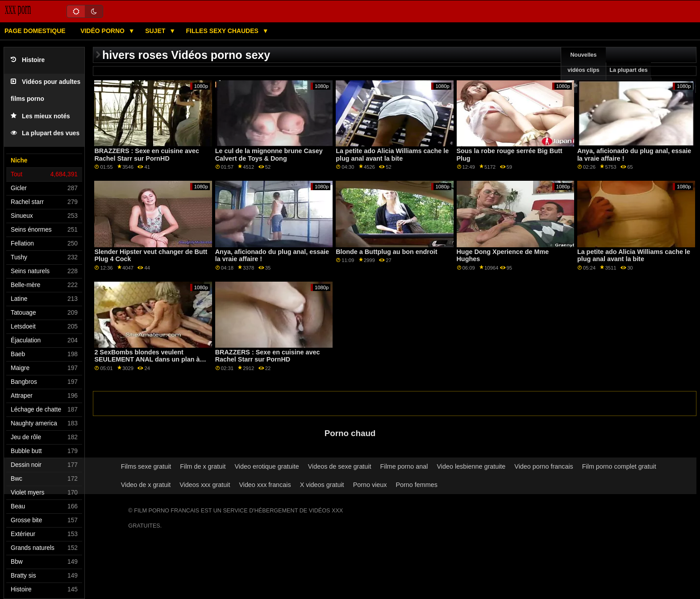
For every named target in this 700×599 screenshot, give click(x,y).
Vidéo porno (103, 31)
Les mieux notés (40, 116)
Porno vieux (370, 485)
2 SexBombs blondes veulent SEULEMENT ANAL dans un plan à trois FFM (147, 360)
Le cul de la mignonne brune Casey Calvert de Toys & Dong (269, 155)
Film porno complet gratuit (619, 466)
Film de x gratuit (203, 466)
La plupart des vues (45, 133)
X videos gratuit (322, 485)
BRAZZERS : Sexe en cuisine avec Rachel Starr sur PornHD (147, 155)
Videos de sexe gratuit (340, 466)
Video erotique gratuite (267, 466)
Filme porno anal (404, 466)
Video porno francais (544, 466)
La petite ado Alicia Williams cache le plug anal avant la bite (392, 155)
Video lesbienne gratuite (471, 466)
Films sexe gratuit (146, 466)
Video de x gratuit (146, 485)
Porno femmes (416, 485)
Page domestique (35, 31)
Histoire (28, 60)
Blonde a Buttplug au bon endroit (386, 252)
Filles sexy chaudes (223, 31)
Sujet (156, 31)
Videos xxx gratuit (205, 485)
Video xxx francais (265, 485)
